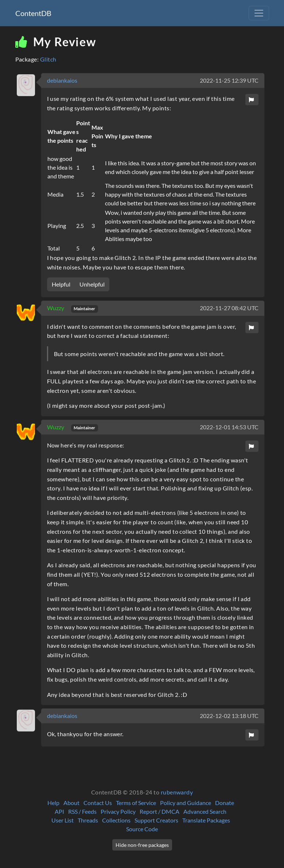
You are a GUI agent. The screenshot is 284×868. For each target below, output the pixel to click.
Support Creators (156, 820)
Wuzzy (56, 308)
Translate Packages (206, 820)
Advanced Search (205, 811)
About (71, 803)
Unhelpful (92, 284)
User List (63, 820)
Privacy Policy (118, 811)
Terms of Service (136, 803)
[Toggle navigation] (259, 13)
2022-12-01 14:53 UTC (229, 427)
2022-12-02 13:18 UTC (229, 716)
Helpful (61, 284)
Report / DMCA (159, 811)
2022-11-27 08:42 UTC (229, 308)
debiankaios (62, 80)
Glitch (48, 59)
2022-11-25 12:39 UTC (229, 80)
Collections (116, 820)
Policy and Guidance (186, 803)
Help (53, 803)
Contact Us (98, 803)
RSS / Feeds (82, 811)
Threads (88, 820)
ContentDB (33, 13)
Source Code (142, 829)
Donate (225, 803)
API (59, 811)
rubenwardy (177, 792)
